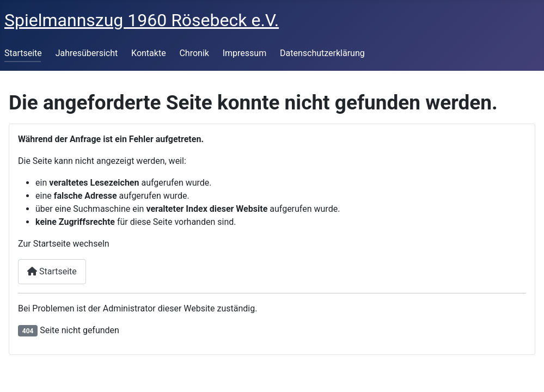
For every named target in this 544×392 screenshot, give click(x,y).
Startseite (23, 53)
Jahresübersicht (87, 53)
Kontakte (149, 53)
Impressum (245, 53)
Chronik (194, 53)
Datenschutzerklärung (322, 53)
